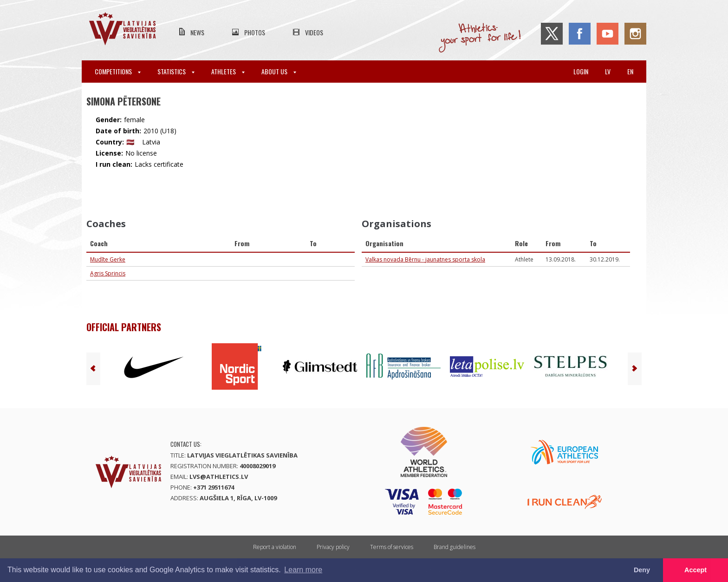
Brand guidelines (455, 547)
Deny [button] (642, 570)
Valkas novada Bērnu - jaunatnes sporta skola (425, 259)
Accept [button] (695, 570)
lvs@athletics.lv (219, 477)
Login (581, 71)
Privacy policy (333, 547)
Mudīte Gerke (108, 259)
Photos (255, 32)
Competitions (118, 71)
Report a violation (275, 547)
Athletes (228, 71)
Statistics (176, 71)
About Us (279, 71)
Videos (314, 32)
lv (608, 71)
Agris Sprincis (108, 273)
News (197, 32)
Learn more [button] (303, 570)
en (630, 71)
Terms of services (392, 547)
